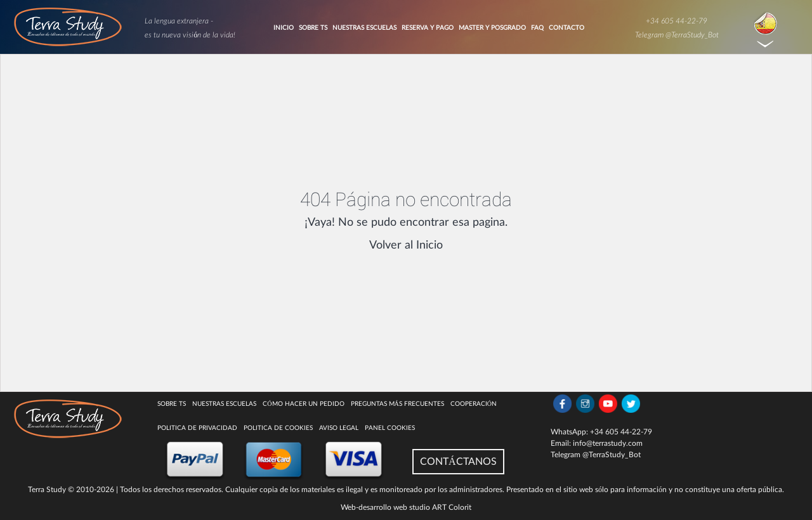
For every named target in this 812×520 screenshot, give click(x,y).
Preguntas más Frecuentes (397, 404)
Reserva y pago (428, 28)
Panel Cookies (390, 428)
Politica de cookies (278, 428)
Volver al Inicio (406, 245)
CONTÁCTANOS (458, 462)
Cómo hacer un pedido (303, 404)
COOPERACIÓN (474, 404)
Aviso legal (339, 428)
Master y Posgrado (492, 28)
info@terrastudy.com (608, 443)
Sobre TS (313, 28)
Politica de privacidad (197, 428)
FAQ (537, 28)
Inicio (284, 28)
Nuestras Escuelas (364, 28)
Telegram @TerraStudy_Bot (677, 35)
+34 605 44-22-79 (677, 21)
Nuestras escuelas (224, 404)
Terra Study (47, 490)
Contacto (566, 28)
